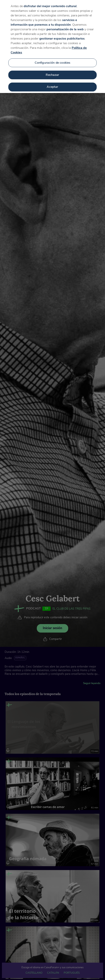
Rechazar (52, 72)
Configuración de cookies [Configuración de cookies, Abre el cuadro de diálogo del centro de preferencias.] (53, 59)
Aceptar (52, 84)
